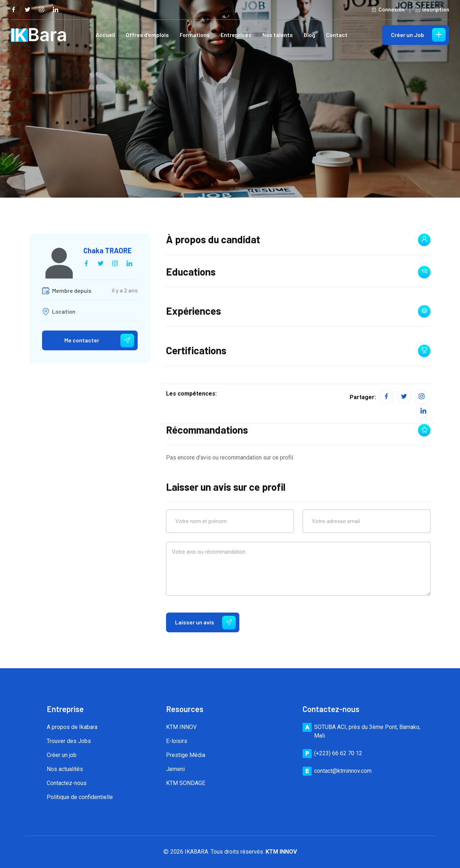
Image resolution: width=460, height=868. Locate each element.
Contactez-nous (67, 783)
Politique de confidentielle (80, 797)
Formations (195, 35)
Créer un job (62, 755)
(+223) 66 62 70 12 (338, 753)
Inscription (432, 10)
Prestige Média (186, 755)
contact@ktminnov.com (343, 771)
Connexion (388, 10)
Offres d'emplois (147, 35)
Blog (309, 35)
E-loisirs (177, 741)
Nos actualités (65, 769)
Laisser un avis (205, 623)
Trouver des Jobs (69, 741)
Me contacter (99, 341)
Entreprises (236, 35)
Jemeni (175, 769)
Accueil (105, 35)
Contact (337, 35)
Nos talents (278, 35)
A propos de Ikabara (72, 727)
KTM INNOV (181, 727)
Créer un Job (418, 35)
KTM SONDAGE (186, 783)
